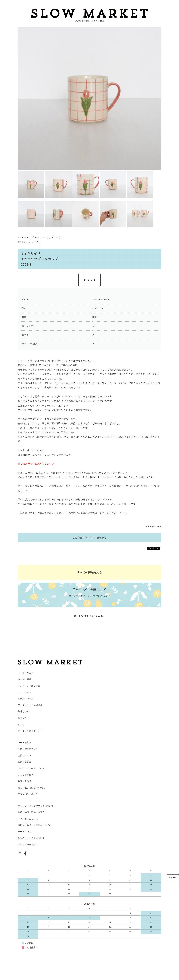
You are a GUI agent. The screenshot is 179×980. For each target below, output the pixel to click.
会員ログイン (25, 755)
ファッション (25, 692)
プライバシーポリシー (29, 794)
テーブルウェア (35, 237)
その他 (21, 724)
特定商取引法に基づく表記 (31, 788)
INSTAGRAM (89, 616)
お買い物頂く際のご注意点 (31, 812)
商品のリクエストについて (31, 838)
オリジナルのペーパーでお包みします (89, 592)
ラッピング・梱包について (31, 768)
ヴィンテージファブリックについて (36, 806)
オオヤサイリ (34, 242)
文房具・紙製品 (26, 699)
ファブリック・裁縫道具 (30, 705)
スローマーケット (89, 13)
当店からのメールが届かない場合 (35, 825)
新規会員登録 (25, 762)
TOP (21, 237)
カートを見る (25, 743)
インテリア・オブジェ (29, 686)
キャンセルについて (28, 819)
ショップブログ (26, 775)
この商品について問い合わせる (90, 538)
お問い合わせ (25, 781)
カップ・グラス (55, 237)
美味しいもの (25, 712)
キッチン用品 (25, 679)
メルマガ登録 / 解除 (28, 845)
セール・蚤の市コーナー (30, 731)
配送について (31, 749)
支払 (20, 749)
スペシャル (23, 718)
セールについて (26, 832)
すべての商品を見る (89, 572)
